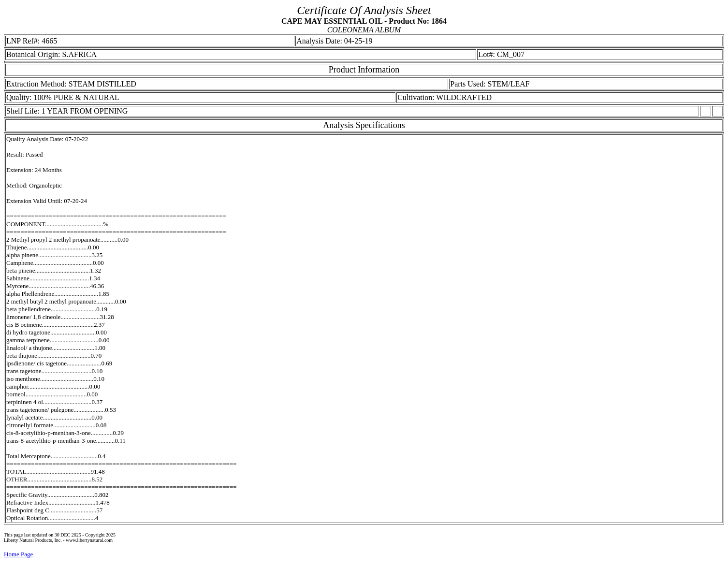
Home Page (18, 554)
